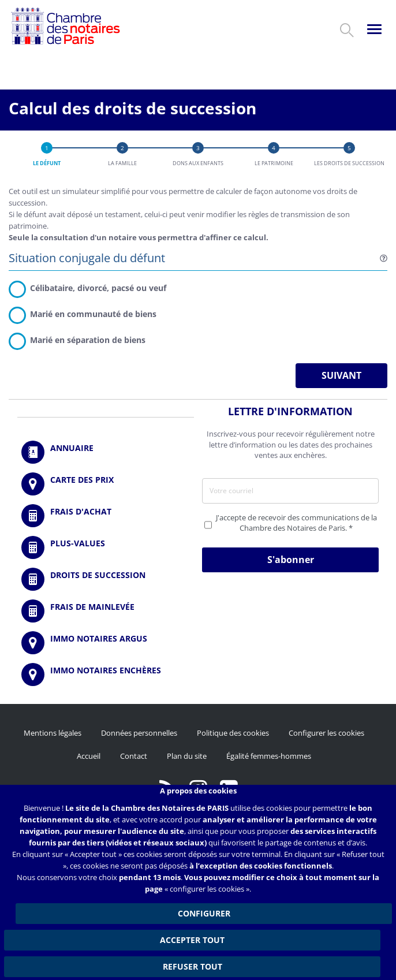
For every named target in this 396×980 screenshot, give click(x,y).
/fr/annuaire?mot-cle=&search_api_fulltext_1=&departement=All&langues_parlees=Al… (106, 452)
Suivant (341, 375)
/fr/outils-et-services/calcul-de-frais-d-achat (106, 516)
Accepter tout (192, 940)
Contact (134, 756)
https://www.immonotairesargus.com (106, 643)
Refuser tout (193, 966)
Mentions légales (53, 733)
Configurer (204, 913)
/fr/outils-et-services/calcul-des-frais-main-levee (106, 611)
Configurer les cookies (326, 733)
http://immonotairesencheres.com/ (106, 675)
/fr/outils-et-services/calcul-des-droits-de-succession (106, 579)
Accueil (89, 756)
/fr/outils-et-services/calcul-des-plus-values (106, 547)
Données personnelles (139, 733)
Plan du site (187, 756)
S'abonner (291, 560)
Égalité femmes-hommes (269, 756)
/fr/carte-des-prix (106, 484)
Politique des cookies (233, 733)
